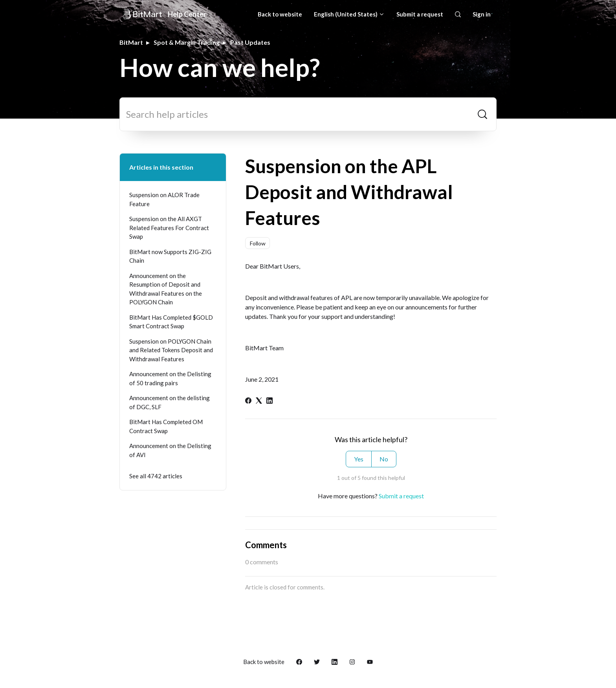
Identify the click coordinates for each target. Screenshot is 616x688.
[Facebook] (248, 401)
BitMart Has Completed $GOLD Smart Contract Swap (171, 322)
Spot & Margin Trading (187, 42)
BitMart (131, 42)
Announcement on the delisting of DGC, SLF (170, 402)
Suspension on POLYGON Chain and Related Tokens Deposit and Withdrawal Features (171, 350)
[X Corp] (259, 401)
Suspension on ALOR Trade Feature (164, 199)
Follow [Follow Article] (258, 243)
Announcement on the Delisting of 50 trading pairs (170, 378)
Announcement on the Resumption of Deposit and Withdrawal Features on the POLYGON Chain (166, 289)
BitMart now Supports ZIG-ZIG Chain (170, 256)
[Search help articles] (308, 114)
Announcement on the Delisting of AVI (170, 450)
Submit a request (420, 14)
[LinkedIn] (269, 401)
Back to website (280, 14)
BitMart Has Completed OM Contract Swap (166, 426)
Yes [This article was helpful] (359, 459)
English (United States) (349, 14)
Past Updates (250, 42)
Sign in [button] (482, 14)
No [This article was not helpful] (384, 459)
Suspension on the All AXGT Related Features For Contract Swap (169, 228)
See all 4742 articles (156, 476)
